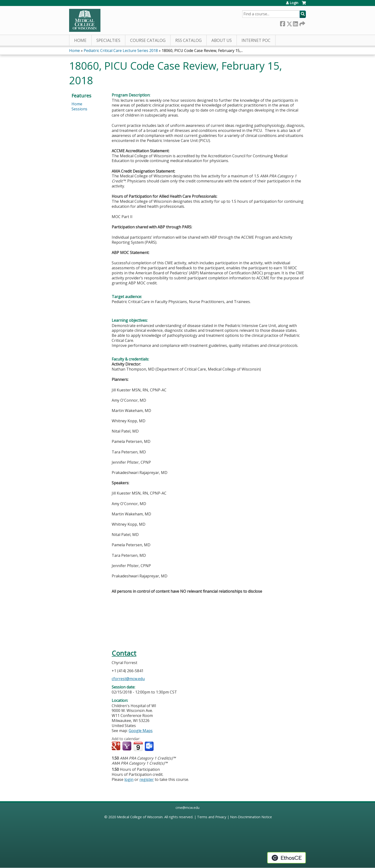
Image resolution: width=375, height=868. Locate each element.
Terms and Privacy (212, 817)
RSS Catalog (188, 40)
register (147, 779)
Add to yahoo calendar (127, 746)
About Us (222, 40)
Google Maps (141, 731)
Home (80, 40)
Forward (302, 23)
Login (294, 3)
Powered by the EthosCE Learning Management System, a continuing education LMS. (287, 858)
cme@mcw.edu (187, 808)
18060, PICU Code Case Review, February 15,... (202, 51)
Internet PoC (256, 40)
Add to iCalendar (138, 746)
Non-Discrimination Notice (251, 817)
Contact (124, 653)
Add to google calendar (117, 746)
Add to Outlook (150, 746)
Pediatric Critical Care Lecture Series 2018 (121, 51)
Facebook (282, 23)
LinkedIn (295, 23)
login (129, 779)
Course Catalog (148, 40)
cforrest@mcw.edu (128, 679)
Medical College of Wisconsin (140, 817)
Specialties (108, 40)
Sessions (79, 109)
